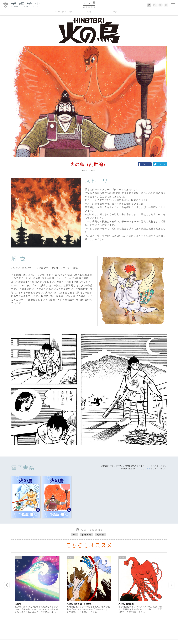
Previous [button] (7, 585)
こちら (148, 469)
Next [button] (171, 585)
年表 (115, 12)
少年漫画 (86, 535)
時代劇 (100, 535)
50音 (89, 12)
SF (74, 535)
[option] (37, 584)
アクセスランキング (63, 12)
